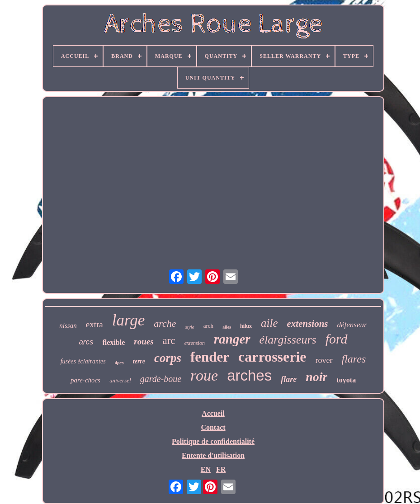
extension (195, 343)
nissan (68, 325)
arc (169, 341)
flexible (114, 342)
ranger (232, 339)
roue (204, 375)
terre (139, 361)
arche (165, 323)
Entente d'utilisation (213, 455)
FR (221, 469)
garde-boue (161, 379)
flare (289, 379)
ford (337, 339)
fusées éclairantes (83, 361)
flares (354, 359)
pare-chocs (85, 380)
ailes (227, 327)
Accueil (213, 413)
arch (208, 326)
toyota (346, 380)
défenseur (352, 325)
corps (168, 358)
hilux (246, 326)
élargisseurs (288, 340)
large (129, 320)
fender (210, 357)
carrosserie (272, 357)
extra (94, 324)
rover (324, 360)
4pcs (119, 363)
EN (206, 469)
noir (316, 377)
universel (120, 380)
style (190, 327)
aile (269, 323)
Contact (213, 427)
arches (249, 375)
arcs (86, 342)
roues (144, 341)
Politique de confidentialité (213, 441)
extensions (308, 324)
